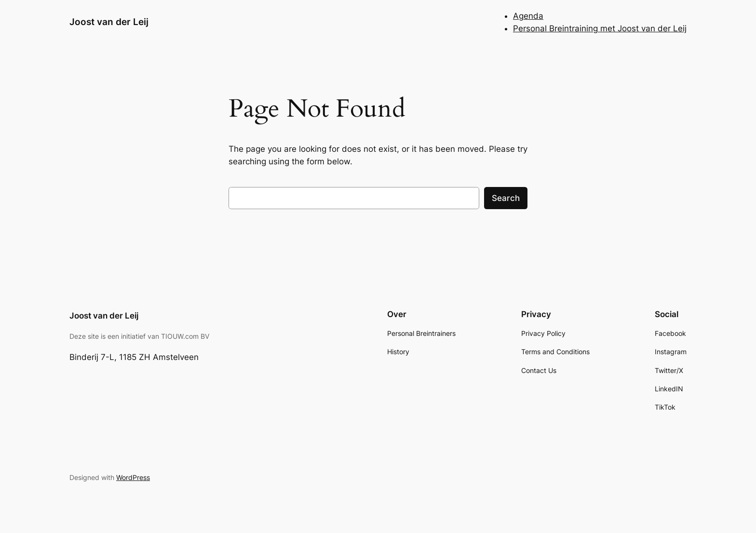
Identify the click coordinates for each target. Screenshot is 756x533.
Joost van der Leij (109, 22)
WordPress (133, 477)
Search (506, 198)
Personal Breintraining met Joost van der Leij (600, 28)
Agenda (528, 16)
